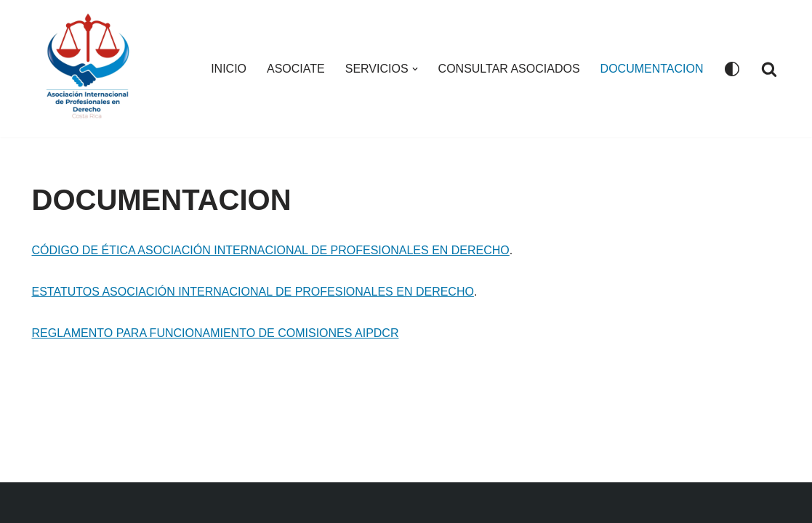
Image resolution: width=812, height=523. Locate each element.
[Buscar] (769, 69)
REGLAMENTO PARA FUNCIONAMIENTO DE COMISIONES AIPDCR (216, 333)
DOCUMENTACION (652, 69)
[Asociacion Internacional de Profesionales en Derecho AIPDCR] (91, 69)
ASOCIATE (296, 69)
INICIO (229, 69)
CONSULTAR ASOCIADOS (509, 69)
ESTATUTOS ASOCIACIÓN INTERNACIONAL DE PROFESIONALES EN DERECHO (253, 292)
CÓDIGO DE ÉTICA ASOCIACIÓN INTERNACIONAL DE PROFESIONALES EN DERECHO (271, 250)
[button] (415, 69)
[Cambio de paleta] (732, 69)
